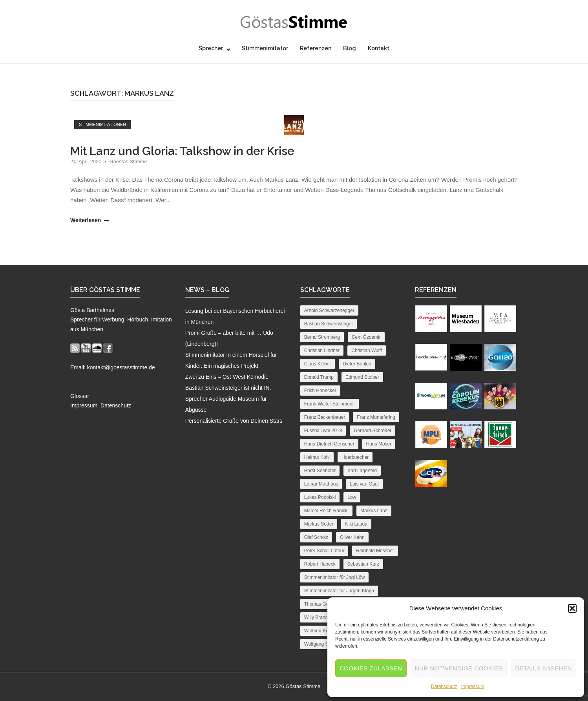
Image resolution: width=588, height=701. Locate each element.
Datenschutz (444, 686)
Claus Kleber (318, 364)
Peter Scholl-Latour (324, 551)
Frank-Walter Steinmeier (330, 404)
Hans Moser (379, 444)
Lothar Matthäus (321, 484)
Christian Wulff (367, 350)
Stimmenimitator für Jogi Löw (335, 577)
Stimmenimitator (265, 48)
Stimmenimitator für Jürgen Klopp (339, 591)
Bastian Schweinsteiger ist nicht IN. (228, 388)
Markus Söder (319, 524)
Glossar (80, 396)
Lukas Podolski (320, 497)
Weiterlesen (89, 220)
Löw (352, 497)
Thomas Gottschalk (324, 604)
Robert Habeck (320, 564)
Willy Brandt (317, 617)
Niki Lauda (356, 524)
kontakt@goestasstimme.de (121, 367)
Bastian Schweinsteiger (329, 324)
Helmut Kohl (317, 457)
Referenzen (316, 48)
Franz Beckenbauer (325, 417)
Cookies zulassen (371, 668)
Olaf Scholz (316, 537)
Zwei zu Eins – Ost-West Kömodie (227, 377)
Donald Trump (319, 377)
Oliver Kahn (352, 537)
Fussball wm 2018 (323, 431)
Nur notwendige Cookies (459, 668)
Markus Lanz (374, 511)
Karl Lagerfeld (362, 471)
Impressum (473, 686)
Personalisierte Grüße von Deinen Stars (234, 421)
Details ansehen (543, 668)
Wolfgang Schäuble (325, 644)
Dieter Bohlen (357, 364)
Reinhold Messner (375, 551)
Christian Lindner (322, 350)
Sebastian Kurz (363, 564)
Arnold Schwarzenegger (329, 310)
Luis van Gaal (364, 484)
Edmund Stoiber (362, 377)
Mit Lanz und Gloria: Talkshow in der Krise (182, 151)
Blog (350, 48)
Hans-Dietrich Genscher (329, 444)
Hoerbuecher (355, 457)
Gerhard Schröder (373, 431)
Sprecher (211, 48)
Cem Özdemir (366, 337)
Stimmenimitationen (102, 124)
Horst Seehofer (320, 471)
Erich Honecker (320, 391)
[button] (572, 608)
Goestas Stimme (128, 162)
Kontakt (379, 48)
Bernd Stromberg (322, 337)
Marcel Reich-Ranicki (326, 511)
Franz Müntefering (376, 417)
